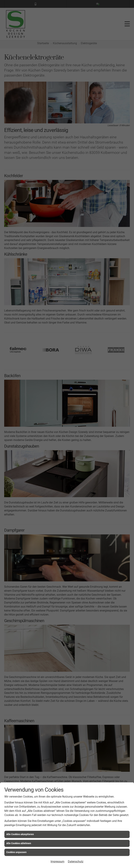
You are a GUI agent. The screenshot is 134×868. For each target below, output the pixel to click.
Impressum (57, 861)
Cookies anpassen (16, 852)
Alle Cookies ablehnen (19, 843)
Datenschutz (76, 861)
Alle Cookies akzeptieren (20, 834)
